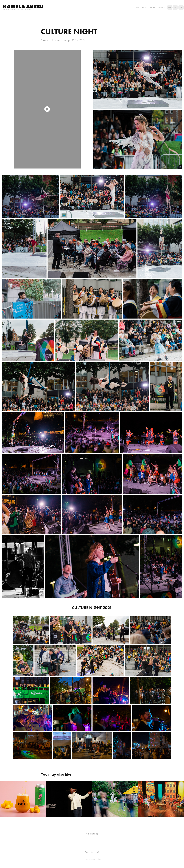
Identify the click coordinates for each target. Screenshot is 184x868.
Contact (161, 7)
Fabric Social (141, 7)
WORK (153, 7)
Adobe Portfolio (96, 859)
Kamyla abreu (23, 6)
